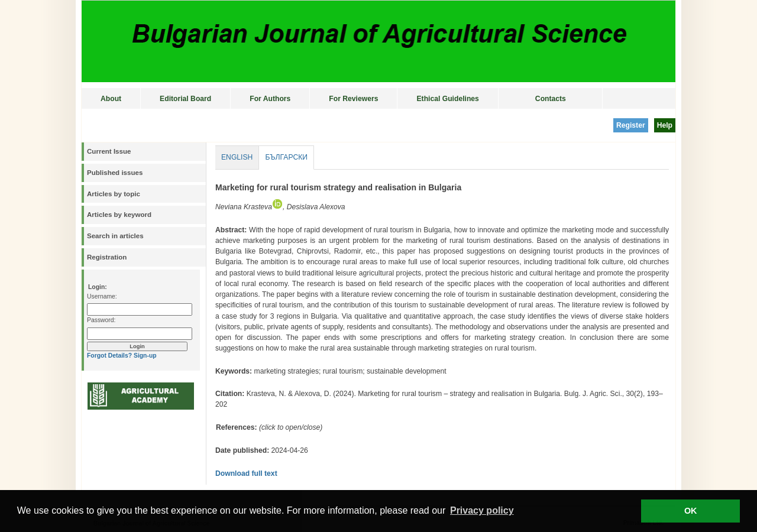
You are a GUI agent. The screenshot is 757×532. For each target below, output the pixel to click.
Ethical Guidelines (447, 99)
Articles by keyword (119, 215)
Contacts (551, 99)
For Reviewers (353, 99)
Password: (101, 320)
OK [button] (691, 511)
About (111, 99)
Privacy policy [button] (482, 510)
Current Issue (109, 151)
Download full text (246, 473)
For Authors (270, 99)
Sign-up (145, 356)
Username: (102, 296)
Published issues (115, 173)
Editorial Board (185, 99)
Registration (107, 257)
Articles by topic (114, 194)
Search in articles (115, 236)
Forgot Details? (109, 356)
